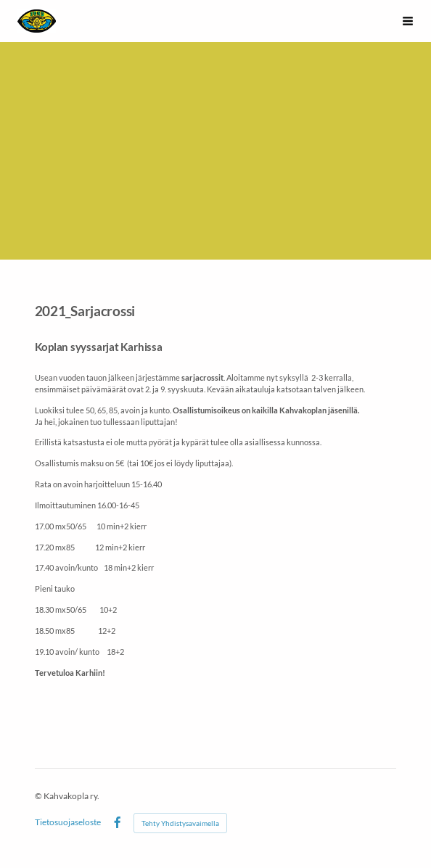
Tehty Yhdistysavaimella (180, 823)
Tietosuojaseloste (68, 822)
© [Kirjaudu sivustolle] (39, 796)
